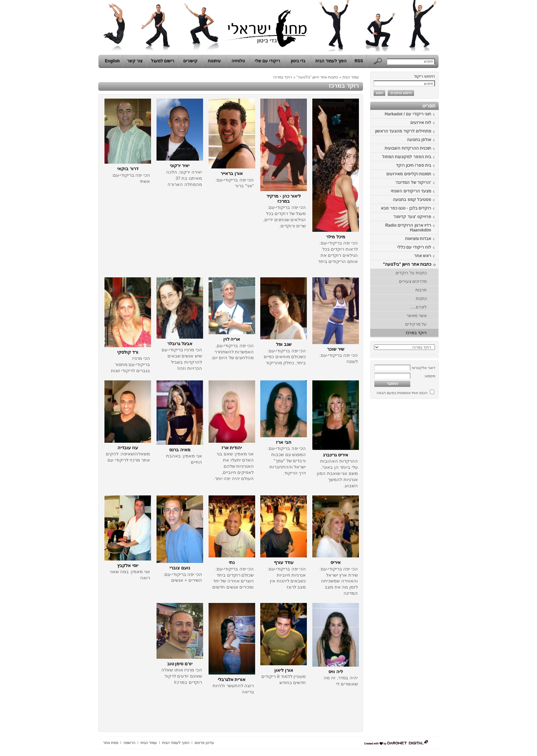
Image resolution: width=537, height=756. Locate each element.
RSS (359, 61)
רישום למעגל (163, 61)
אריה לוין (232, 339)
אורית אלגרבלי (232, 679)
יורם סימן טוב (180, 664)
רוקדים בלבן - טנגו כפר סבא (406, 208)
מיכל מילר (336, 237)
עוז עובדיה (128, 448)
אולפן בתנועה (419, 140)
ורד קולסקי (128, 352)
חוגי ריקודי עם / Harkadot (408, 114)
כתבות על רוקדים (411, 273)
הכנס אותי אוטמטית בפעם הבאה (402, 393)
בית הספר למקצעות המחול (407, 157)
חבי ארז (284, 442)
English (112, 61)
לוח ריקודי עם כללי (414, 247)
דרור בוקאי (128, 169)
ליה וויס (336, 672)
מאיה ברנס (180, 450)
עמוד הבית (351, 77)
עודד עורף (284, 562)
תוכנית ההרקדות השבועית (408, 148)
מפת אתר (111, 743)
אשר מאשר (417, 316)
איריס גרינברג (336, 455)
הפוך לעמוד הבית (331, 61)
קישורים (190, 61)
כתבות (421, 299)
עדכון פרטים (204, 743)
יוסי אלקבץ (128, 565)
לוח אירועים (421, 123)
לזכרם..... (418, 307)
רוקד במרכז (416, 333)
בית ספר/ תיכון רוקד (414, 165)
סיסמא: (430, 376)
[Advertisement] (418, 504)
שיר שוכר (336, 349)
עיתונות (214, 61)
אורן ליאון (284, 670)
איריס (336, 562)
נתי (232, 562)
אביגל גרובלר (180, 344)
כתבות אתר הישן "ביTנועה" (407, 264)
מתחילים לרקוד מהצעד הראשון (403, 131)
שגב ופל (284, 344)
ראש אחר (423, 256)
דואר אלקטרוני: (423, 368)
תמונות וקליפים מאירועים (409, 174)
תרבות (421, 290)
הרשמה (129, 743)
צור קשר (135, 61)
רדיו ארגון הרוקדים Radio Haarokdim (408, 228)
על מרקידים (416, 324)
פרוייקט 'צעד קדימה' (412, 217)
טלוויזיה (238, 61)
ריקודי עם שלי (267, 61)
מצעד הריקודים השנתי (411, 191)
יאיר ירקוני (180, 166)
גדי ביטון (298, 61)
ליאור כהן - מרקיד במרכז (284, 199)
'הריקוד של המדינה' (413, 182)
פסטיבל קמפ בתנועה (412, 200)
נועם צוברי (180, 568)
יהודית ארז (232, 448)
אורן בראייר (232, 173)
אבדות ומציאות (418, 239)
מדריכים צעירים (413, 281)
